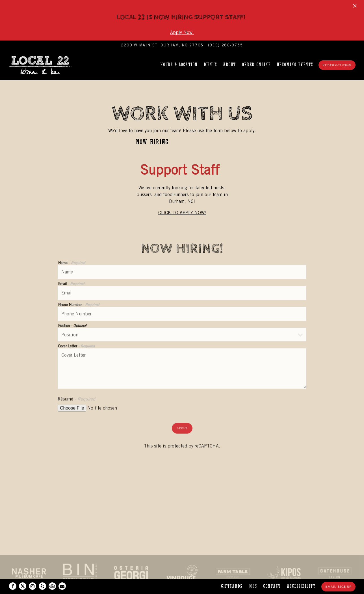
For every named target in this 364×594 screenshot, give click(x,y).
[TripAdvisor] (52, 586)
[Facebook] (13, 586)
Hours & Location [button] (179, 65)
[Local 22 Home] (44, 65)
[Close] (355, 5)
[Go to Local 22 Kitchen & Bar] (162, 45)
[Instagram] (32, 586)
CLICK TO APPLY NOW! (182, 213)
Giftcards (232, 586)
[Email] (62, 586)
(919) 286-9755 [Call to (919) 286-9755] (226, 45)
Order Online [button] (256, 65)
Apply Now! (182, 32)
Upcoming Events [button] (295, 65)
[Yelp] (42, 586)
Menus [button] (210, 65)
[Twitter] (23, 586)
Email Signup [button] (338, 587)
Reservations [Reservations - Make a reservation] (337, 65)
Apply (182, 429)
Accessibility (301, 586)
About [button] (229, 65)
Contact (272, 586)
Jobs (253, 586)
